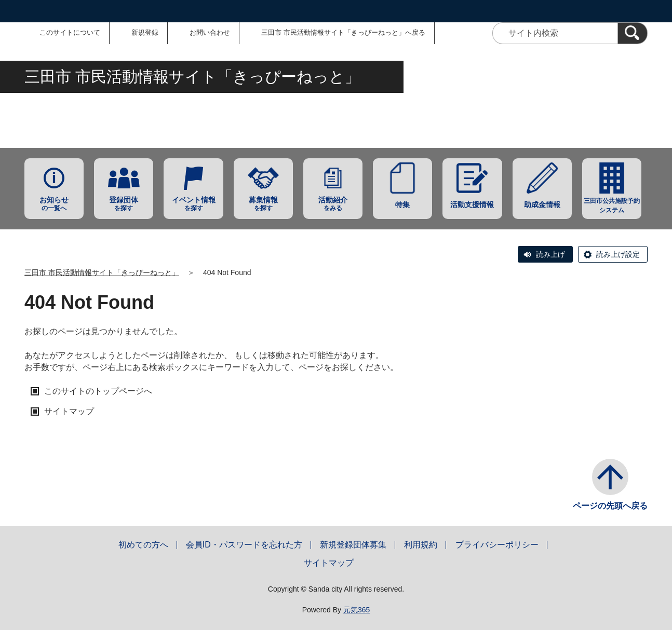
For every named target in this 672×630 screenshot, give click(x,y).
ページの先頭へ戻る (610, 506)
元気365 (357, 610)
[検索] (633, 33)
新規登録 (145, 32)
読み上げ (550, 254)
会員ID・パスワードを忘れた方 (244, 545)
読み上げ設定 (618, 254)
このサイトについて (70, 32)
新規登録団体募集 (353, 545)
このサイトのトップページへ (98, 391)
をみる (333, 204)
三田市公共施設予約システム (612, 206)
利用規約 (421, 545)
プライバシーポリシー (497, 545)
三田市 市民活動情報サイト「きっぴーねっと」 (102, 272)
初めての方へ (143, 545)
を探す (124, 204)
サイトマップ (69, 411)
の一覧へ (54, 204)
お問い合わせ (210, 32)
